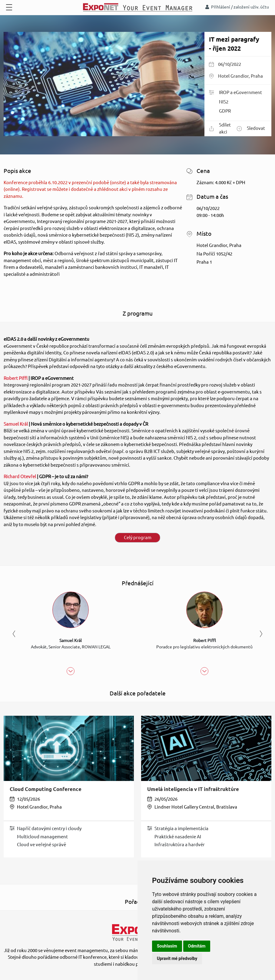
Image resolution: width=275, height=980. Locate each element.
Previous (14, 634)
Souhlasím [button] (167, 946)
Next (261, 634)
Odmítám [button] (197, 946)
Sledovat (251, 128)
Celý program (138, 537)
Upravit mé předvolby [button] (177, 958)
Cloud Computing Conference (46, 789)
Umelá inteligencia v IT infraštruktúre (193, 789)
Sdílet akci (220, 128)
